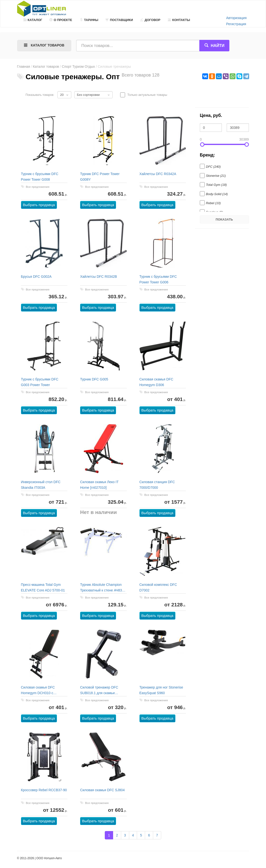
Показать (224, 219)
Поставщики (119, 20)
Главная (24, 67)
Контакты (179, 20)
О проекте (61, 20)
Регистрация (236, 24)
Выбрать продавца (39, 205)
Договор (150, 20)
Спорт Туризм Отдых (78, 67)
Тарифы (89, 20)
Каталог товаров (46, 67)
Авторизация (236, 18)
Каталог (33, 20)
